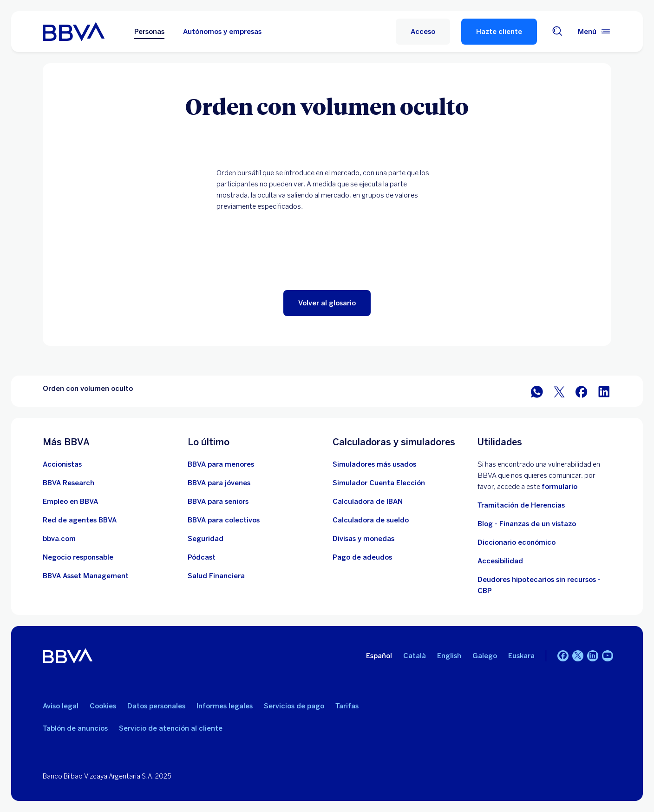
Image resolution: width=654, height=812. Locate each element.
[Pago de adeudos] (362, 557)
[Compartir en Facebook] (582, 391)
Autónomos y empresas (222, 32)
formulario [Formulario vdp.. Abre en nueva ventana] (559, 487)
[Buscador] (557, 32)
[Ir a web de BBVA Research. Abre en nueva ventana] (69, 483)
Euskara (521, 656)
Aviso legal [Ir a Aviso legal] (61, 706)
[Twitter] (578, 656)
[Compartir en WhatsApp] (537, 391)
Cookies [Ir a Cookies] (103, 706)
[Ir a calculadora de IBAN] (368, 502)
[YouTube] (608, 656)
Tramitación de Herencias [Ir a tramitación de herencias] (521, 505)
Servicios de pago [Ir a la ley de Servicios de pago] (294, 706)
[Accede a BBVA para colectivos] (224, 520)
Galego (485, 656)
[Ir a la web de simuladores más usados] (374, 464)
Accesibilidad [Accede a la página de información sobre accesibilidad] (500, 561)
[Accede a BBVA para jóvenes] (219, 483)
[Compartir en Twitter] (559, 391)
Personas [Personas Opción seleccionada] (149, 32)
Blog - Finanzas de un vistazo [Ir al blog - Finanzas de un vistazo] (527, 524)
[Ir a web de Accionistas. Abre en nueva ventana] (62, 464)
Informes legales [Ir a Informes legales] (225, 706)
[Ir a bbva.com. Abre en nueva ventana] (59, 539)
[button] (423, 32)
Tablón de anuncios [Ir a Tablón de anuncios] (75, 728)
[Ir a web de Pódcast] (202, 557)
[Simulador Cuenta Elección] (379, 483)
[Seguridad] (206, 539)
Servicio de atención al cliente (171, 728)
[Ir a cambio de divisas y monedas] (363, 539)
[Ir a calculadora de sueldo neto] (371, 520)
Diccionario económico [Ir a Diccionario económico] (517, 542)
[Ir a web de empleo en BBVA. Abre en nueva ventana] (70, 502)
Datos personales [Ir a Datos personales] (156, 706)
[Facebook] (563, 656)
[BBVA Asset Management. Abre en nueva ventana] (86, 576)
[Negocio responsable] (78, 557)
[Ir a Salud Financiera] (216, 576)
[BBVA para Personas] (74, 32)
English (449, 656)
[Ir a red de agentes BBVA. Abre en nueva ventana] (80, 520)
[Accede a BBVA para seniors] (218, 502)
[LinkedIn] (593, 656)
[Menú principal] (595, 32)
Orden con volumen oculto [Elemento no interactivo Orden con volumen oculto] (88, 389)
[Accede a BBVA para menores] (221, 464)
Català (415, 656)
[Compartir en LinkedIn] (604, 391)
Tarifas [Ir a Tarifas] (347, 706)
